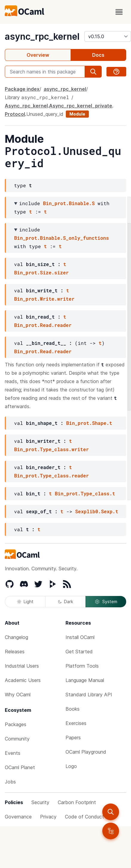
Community (17, 739)
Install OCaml (80, 637)
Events (13, 753)
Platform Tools (82, 666)
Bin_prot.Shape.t (89, 423)
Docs (98, 55)
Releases (15, 652)
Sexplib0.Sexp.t (97, 511)
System (106, 602)
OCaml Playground (86, 752)
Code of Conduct (84, 817)
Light (25, 602)
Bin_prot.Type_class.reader (51, 476)
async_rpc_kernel (42, 36)
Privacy (48, 817)
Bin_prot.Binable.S (69, 203)
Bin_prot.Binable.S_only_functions (61, 238)
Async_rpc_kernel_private (81, 106)
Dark (65, 602)
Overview (38, 55)
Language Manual (85, 680)
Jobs (10, 782)
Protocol (15, 114)
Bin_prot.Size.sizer (41, 272)
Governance (18, 817)
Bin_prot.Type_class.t (85, 493)
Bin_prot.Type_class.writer (51, 449)
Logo (71, 766)
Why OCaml (18, 695)
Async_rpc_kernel (26, 106)
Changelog (16, 637)
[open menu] (119, 12)
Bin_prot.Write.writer (44, 299)
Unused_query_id (45, 114)
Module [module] (77, 114)
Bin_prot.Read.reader (43, 325)
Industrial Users (22, 666)
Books (73, 709)
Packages (16, 724)
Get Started (79, 652)
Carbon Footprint (77, 802)
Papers (73, 738)
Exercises (76, 723)
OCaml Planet (20, 767)
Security (40, 802)
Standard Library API (89, 695)
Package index (22, 89)
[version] (108, 36)
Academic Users (23, 680)
